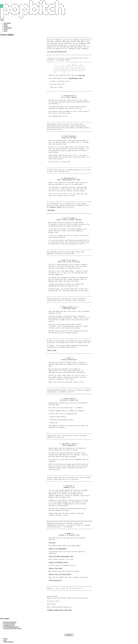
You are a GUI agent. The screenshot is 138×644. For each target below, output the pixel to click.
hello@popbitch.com (75, 78)
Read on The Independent (58, 549)
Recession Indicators (9, 624)
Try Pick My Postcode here (57, 52)
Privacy (6, 639)
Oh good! (52, 543)
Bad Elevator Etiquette (10, 622)
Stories (5, 25)
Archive (6, 26)
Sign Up (69, 635)
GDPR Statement (8, 642)
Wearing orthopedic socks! (59, 562)
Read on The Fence (56, 568)
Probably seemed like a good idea (60, 610)
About (5, 31)
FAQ (5, 640)
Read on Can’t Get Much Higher (60, 574)
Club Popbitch (8, 28)
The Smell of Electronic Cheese (12, 628)
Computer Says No (9, 625)
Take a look (52, 350)
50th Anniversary (55, 580)
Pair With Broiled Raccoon (11, 627)
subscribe (82, 75)
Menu (2, 20)
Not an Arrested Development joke (61, 556)
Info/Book (51, 210)
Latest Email (7, 23)
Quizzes (6, 29)
